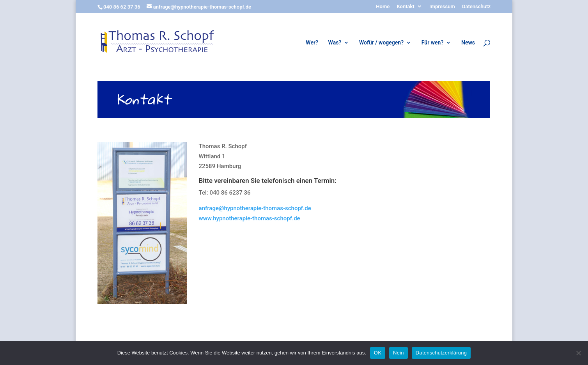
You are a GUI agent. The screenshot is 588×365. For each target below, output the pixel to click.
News (468, 43)
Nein (398, 353)
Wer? (312, 43)
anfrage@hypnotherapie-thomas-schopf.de (255, 208)
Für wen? (432, 43)
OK (378, 353)
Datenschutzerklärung (441, 353)
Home (383, 7)
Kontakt (405, 7)
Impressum (442, 7)
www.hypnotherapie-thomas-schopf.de (250, 218)
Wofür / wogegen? (381, 43)
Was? (335, 43)
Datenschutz (476, 7)
